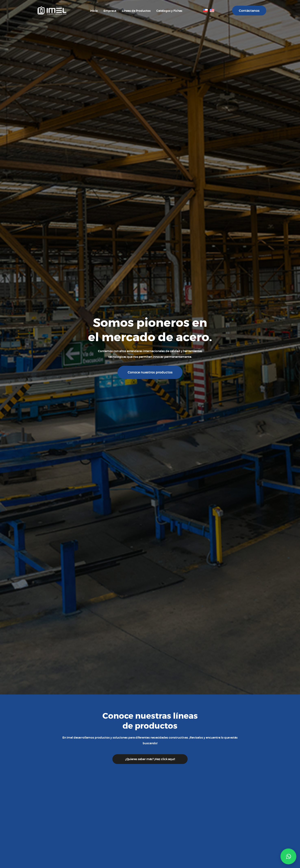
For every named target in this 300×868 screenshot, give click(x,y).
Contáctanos (249, 11)
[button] (288, 856)
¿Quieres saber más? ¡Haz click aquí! (150, 759)
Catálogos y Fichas (169, 11)
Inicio (94, 11)
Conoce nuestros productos (150, 372)
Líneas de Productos (136, 11)
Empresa (110, 11)
